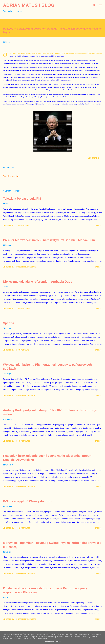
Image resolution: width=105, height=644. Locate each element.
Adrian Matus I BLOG (29, 5)
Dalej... (98, 225)
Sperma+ (9, 323)
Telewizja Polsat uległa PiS (22, 199)
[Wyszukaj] (94, 5)
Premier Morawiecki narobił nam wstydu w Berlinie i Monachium (49, 240)
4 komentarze (23, 528)
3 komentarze (23, 441)
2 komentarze (23, 308)
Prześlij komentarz (11, 176)
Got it (59, 642)
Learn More (50, 642)
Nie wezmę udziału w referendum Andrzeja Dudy (38, 282)
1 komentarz (23, 225)
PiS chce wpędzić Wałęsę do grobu (28, 501)
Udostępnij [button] (93, 158)
